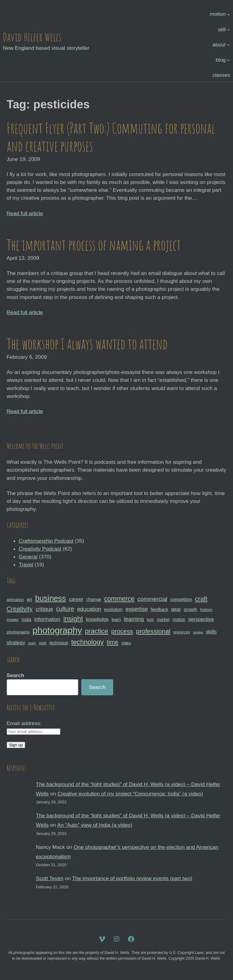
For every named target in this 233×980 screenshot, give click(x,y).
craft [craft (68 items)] (201, 599)
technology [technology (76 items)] (88, 642)
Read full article (25, 213)
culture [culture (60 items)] (65, 609)
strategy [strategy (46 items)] (16, 643)
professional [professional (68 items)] (153, 631)
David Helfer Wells (32, 37)
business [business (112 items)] (51, 598)
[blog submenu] (228, 60)
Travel (26, 565)
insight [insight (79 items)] (73, 619)
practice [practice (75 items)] (97, 631)
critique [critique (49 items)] (44, 609)
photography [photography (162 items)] (57, 630)
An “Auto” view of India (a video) (95, 825)
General (28, 557)
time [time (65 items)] (113, 642)
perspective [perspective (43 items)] (201, 619)
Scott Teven (50, 878)
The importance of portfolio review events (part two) (132, 878)
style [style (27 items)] (43, 643)
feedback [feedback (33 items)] (159, 609)
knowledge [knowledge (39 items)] (97, 619)
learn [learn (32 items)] (116, 619)
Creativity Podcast (40, 549)
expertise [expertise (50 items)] (137, 609)
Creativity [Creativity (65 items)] (20, 609)
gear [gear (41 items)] (176, 609)
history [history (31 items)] (206, 610)
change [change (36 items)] (94, 599)
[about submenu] (228, 44)
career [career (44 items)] (76, 599)
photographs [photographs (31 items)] (18, 632)
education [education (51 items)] (89, 609)
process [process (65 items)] (122, 631)
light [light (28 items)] (150, 620)
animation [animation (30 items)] (15, 600)
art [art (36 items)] (30, 599)
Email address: (24, 723)
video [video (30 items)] (126, 643)
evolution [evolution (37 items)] (113, 609)
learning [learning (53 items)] (134, 619)
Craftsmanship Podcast (46, 541)
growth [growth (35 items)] (191, 609)
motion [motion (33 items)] (179, 619)
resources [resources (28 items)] (182, 632)
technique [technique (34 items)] (59, 643)
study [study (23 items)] (32, 643)
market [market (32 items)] (163, 619)
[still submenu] (228, 29)
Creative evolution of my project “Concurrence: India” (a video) (130, 794)
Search (15, 675)
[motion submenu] (228, 14)
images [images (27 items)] (13, 620)
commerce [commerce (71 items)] (119, 599)
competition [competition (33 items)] (181, 599)
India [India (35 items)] (26, 619)
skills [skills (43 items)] (211, 632)
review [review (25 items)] (198, 632)
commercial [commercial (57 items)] (152, 599)
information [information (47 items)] (47, 619)
